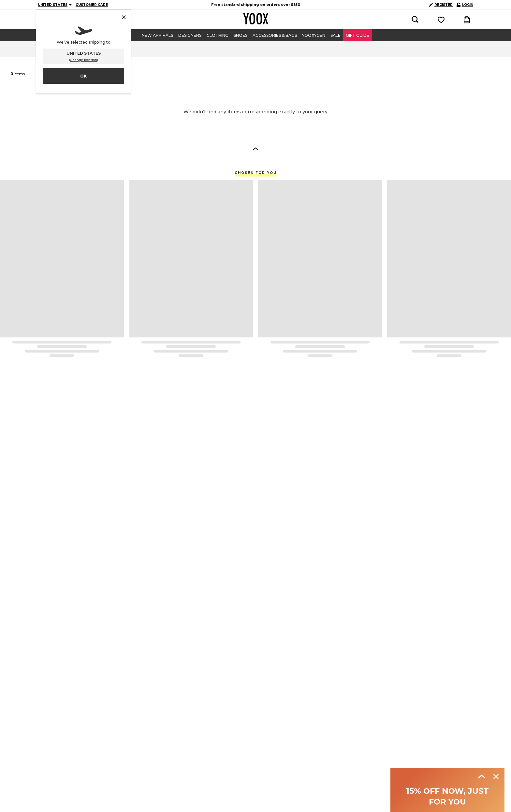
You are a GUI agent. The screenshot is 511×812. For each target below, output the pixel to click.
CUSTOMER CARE (92, 5)
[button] (255, 149)
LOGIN (465, 5)
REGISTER (441, 5)
